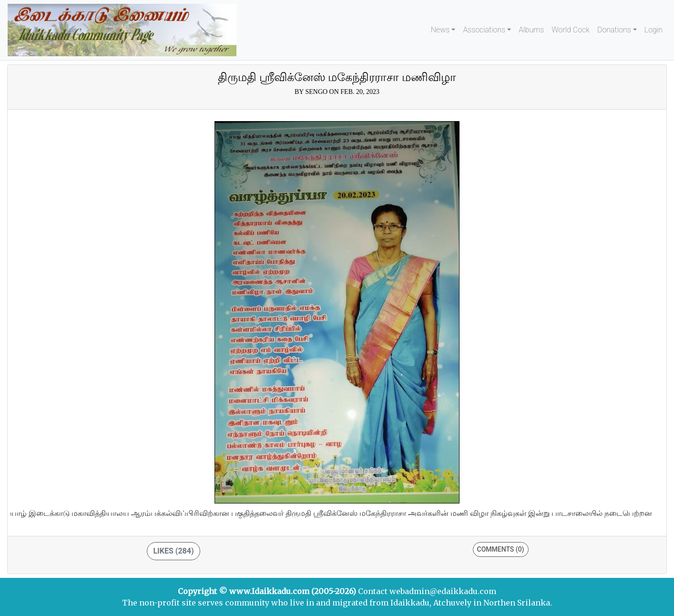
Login (654, 30)
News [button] (440, 30)
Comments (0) (501, 549)
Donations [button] (614, 30)
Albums (531, 30)
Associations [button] (484, 30)
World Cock (571, 30)
